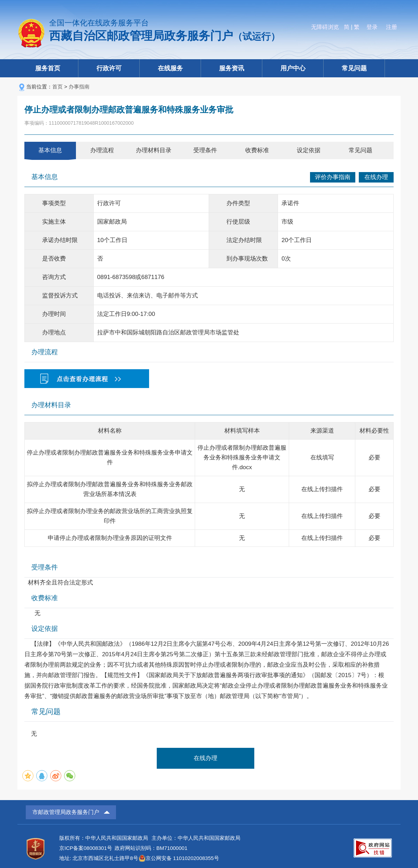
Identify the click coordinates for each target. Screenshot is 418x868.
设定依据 (309, 150)
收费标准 (257, 150)
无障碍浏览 (325, 27)
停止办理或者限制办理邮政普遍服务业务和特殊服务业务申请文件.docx (242, 458)
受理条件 (205, 150)
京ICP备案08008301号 (86, 848)
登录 (372, 27)
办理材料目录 (154, 150)
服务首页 (48, 68)
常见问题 (354, 68)
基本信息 (50, 150)
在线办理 (376, 177)
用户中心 (293, 68)
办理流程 (102, 150)
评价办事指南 (333, 177)
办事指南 (79, 87)
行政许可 (109, 68)
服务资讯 (232, 68)
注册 (392, 27)
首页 (57, 87)
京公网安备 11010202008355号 (182, 858)
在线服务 (170, 68)
